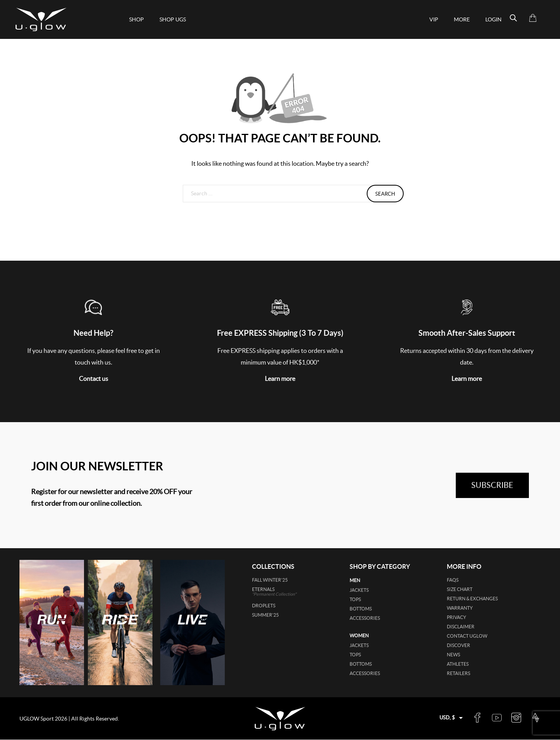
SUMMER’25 (265, 615)
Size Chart (460, 589)
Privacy (457, 617)
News (453, 655)
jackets (359, 590)
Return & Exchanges (472, 599)
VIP (434, 19)
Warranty (460, 608)
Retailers (458, 673)
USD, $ (447, 718)
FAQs (453, 580)
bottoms (361, 609)
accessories (365, 618)
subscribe (492, 485)
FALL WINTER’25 (270, 580)
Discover (458, 645)
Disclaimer (461, 627)
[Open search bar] (513, 18)
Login (493, 19)
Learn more (280, 379)
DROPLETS (264, 606)
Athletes (458, 664)
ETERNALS (285, 592)
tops (355, 599)
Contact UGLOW (467, 636)
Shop (136, 19)
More (462, 19)
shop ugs (173, 19)
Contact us (94, 379)
